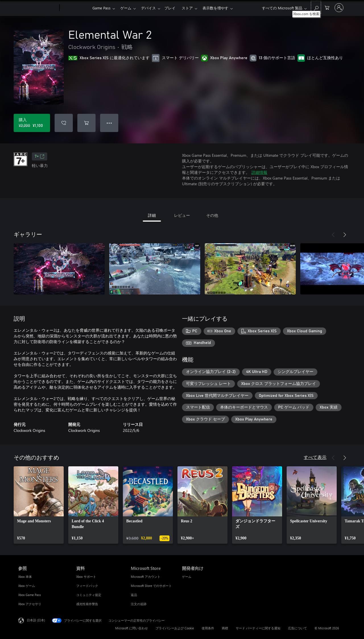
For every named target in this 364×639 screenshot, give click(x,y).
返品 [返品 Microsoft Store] (134, 595)
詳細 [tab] (152, 215)
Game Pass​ (102, 8)
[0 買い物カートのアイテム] (327, 7)
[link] (39, 505)
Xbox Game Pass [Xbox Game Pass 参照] (30, 595)
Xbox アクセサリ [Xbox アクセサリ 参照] (30, 604)
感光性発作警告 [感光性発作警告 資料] (87, 604)
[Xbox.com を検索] (316, 7)
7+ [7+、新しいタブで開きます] (40, 156)
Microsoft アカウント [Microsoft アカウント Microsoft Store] (146, 577)
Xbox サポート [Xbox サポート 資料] (86, 577)
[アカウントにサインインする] (339, 8)
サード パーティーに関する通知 (258, 628)
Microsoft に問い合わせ (132, 628)
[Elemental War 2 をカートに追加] (86, 123)
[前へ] (333, 235)
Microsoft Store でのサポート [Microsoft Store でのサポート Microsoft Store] (151, 586)
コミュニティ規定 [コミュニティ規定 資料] (89, 595)
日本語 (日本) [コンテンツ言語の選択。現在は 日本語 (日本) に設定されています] (36, 620)
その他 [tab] (212, 215)
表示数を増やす (221, 8)
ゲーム (127, 8)
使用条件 (208, 628)
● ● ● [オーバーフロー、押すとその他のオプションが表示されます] (109, 123)
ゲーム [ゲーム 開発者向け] (187, 577)
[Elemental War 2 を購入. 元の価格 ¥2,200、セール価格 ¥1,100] (32, 123)
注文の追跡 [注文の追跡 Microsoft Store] (139, 604)
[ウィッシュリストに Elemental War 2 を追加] (64, 123)
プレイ (173, 8)
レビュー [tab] (182, 215)
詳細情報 (259, 172)
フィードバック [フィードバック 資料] (87, 586)
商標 (225, 628)
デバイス (151, 8)
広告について (297, 628)
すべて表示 (315, 457)
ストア (192, 8)
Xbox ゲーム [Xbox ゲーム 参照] (27, 586)
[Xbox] (75, 8)
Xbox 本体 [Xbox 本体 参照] (25, 577)
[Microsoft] (38, 8)
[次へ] (345, 235)
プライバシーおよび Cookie (175, 628)
